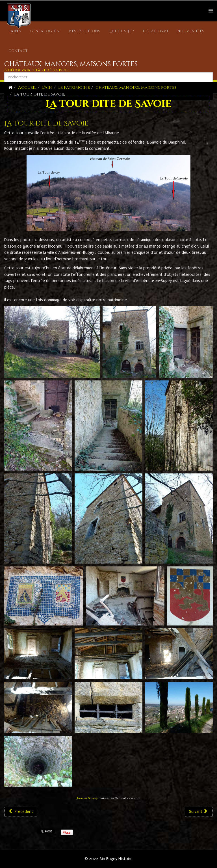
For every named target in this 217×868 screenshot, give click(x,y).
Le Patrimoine (74, 87)
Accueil (27, 87)
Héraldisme (156, 31)
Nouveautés (191, 31)
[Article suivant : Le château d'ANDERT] (199, 812)
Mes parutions (84, 31)
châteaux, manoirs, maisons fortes (136, 87)
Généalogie (43, 31)
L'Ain (13, 31)
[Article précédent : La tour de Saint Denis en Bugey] (21, 812)
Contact (18, 51)
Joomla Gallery (87, 798)
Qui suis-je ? (121, 31)
